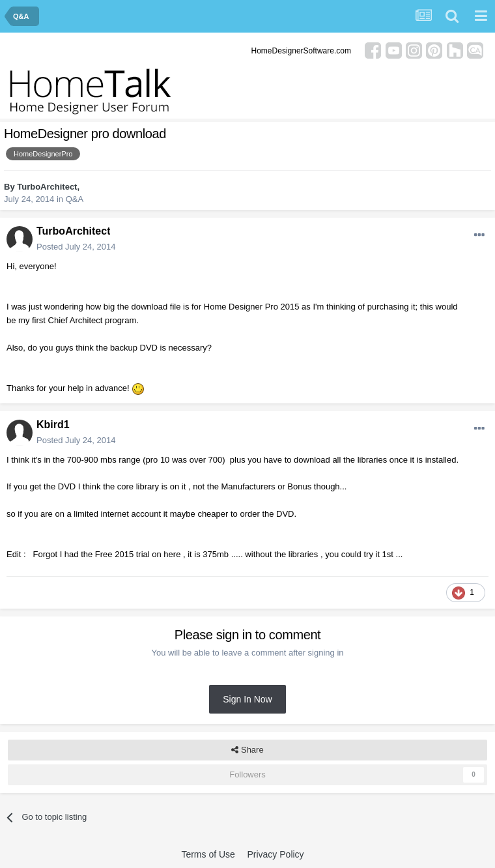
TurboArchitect (47, 187)
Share (247, 750)
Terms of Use (208, 854)
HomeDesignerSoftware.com (301, 51)
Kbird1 (53, 425)
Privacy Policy (275, 854)
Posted (76, 247)
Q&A (75, 199)
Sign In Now (247, 699)
